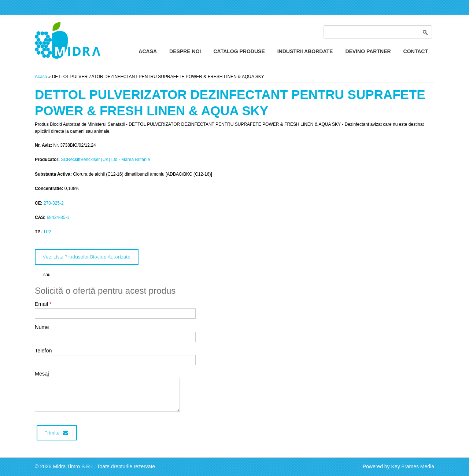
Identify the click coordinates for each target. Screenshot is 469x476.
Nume (42, 327)
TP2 (47, 232)
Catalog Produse (239, 51)
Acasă (41, 77)
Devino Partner (368, 51)
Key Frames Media (413, 466)
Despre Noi (185, 51)
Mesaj (42, 374)
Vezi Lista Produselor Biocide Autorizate (87, 257)
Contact (416, 51)
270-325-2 (54, 203)
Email (43, 304)
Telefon (43, 351)
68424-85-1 (58, 217)
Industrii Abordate (305, 51)
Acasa (148, 51)
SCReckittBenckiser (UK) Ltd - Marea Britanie (105, 160)
